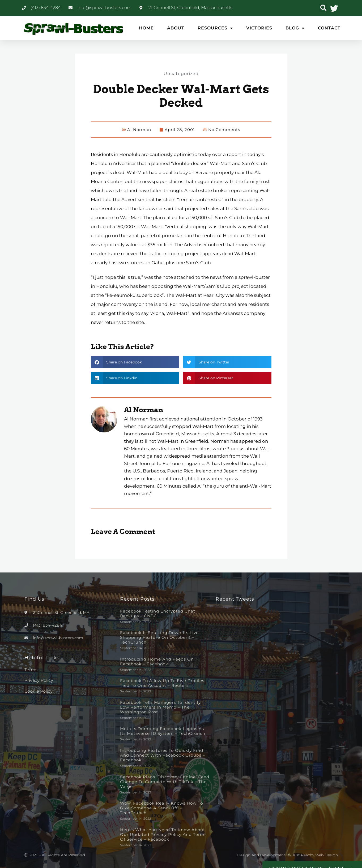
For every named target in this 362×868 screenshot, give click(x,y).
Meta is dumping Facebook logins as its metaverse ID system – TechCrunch (163, 731)
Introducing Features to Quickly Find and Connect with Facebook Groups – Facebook (163, 755)
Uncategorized (181, 73)
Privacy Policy (39, 680)
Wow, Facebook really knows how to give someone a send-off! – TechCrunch (161, 808)
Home (146, 28)
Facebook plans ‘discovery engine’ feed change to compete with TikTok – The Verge (165, 781)
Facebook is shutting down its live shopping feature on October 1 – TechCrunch (159, 637)
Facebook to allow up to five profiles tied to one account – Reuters (162, 683)
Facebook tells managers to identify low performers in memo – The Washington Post (160, 707)
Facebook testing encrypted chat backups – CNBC (158, 613)
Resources (215, 28)
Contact (329, 28)
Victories (259, 28)
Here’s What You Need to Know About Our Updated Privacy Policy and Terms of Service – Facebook (163, 834)
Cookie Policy (39, 691)
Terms (31, 669)
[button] (323, 8)
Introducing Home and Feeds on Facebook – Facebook (157, 661)
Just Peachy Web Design (315, 855)
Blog (295, 28)
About (176, 28)
